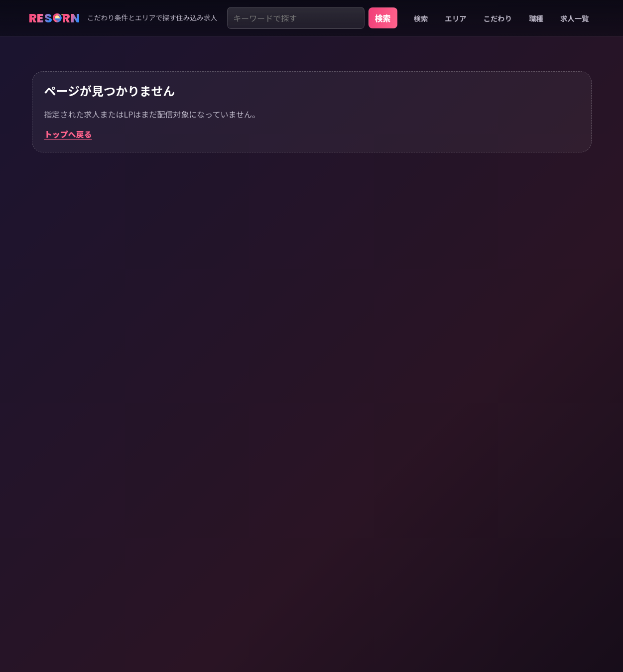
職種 (536, 18)
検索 (383, 18)
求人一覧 (575, 18)
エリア (455, 18)
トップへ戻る (68, 134)
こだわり (498, 18)
